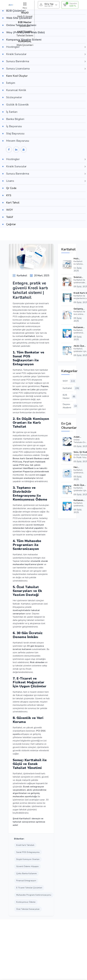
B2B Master (68, 397)
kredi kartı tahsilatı (25, 845)
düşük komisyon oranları (28, 859)
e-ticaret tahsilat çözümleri (29, 888)
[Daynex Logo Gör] (11, 5)
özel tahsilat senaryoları (28, 909)
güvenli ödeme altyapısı (27, 866)
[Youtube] (24, 150)
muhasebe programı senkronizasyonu (34, 895)
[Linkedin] (16, 150)
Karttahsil (68, 388)
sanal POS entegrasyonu (28, 852)
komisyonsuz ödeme (26, 902)
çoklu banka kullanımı (26, 873)
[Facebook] (9, 150)
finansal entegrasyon (26, 881)
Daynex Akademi (68, 406)
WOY (68, 381)
